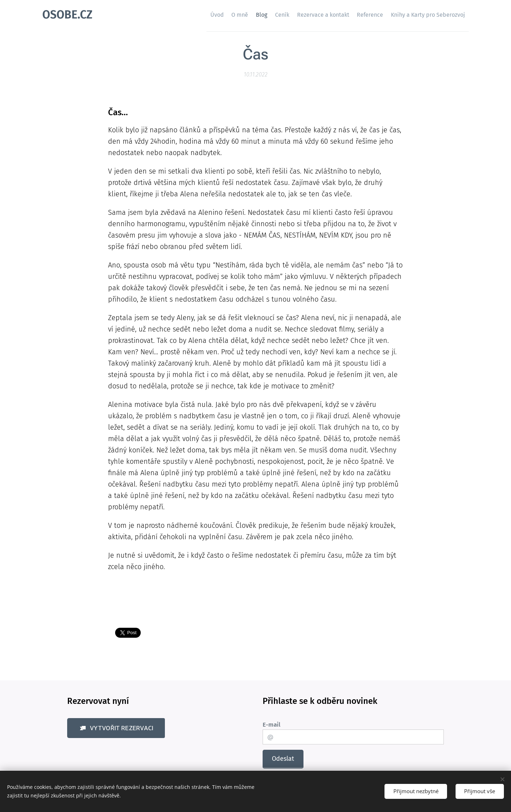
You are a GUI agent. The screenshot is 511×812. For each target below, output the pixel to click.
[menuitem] (184, 15)
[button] (116, 728)
